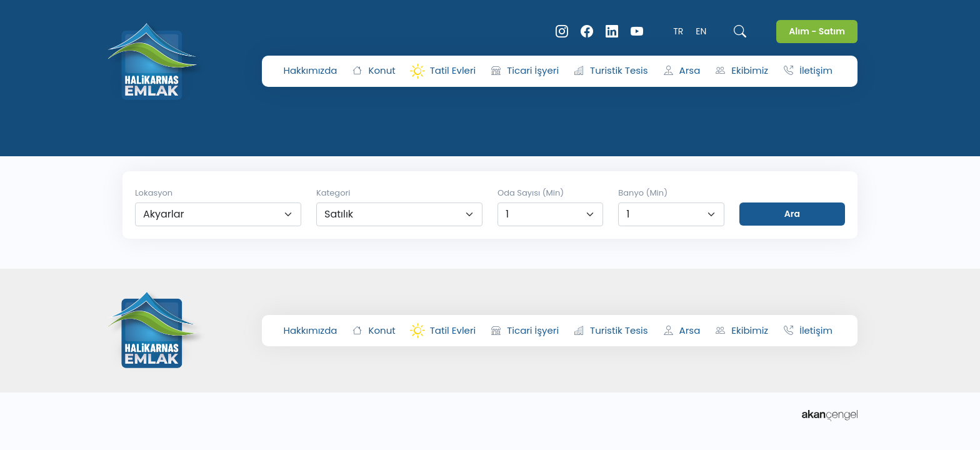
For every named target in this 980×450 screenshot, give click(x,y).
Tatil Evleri (444, 71)
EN (701, 31)
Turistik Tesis (611, 71)
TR (678, 31)
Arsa (682, 71)
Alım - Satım (817, 31)
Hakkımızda (311, 70)
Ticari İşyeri (525, 71)
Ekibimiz (742, 71)
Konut (374, 71)
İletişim (808, 71)
